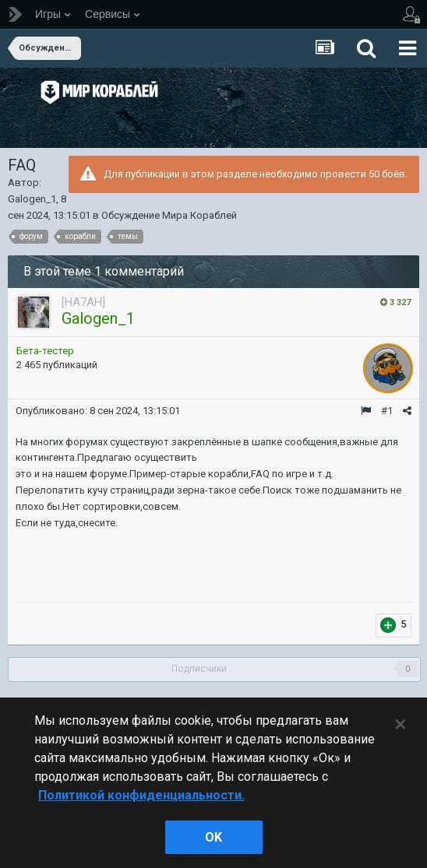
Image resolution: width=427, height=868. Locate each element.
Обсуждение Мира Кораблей (169, 215)
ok (213, 837)
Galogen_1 (32, 199)
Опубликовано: (98, 411)
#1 (387, 411)
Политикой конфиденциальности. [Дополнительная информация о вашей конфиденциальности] (141, 795)
